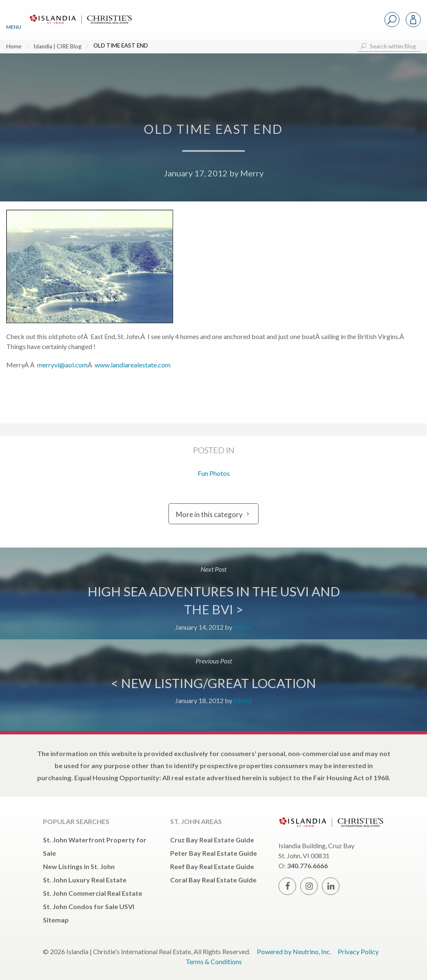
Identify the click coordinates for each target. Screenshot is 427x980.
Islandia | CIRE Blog (57, 46)
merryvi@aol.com (62, 365)
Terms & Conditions (214, 961)
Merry (252, 173)
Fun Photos (214, 473)
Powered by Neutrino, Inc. (294, 951)
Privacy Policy (358, 951)
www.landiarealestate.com (133, 365)
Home (14, 46)
